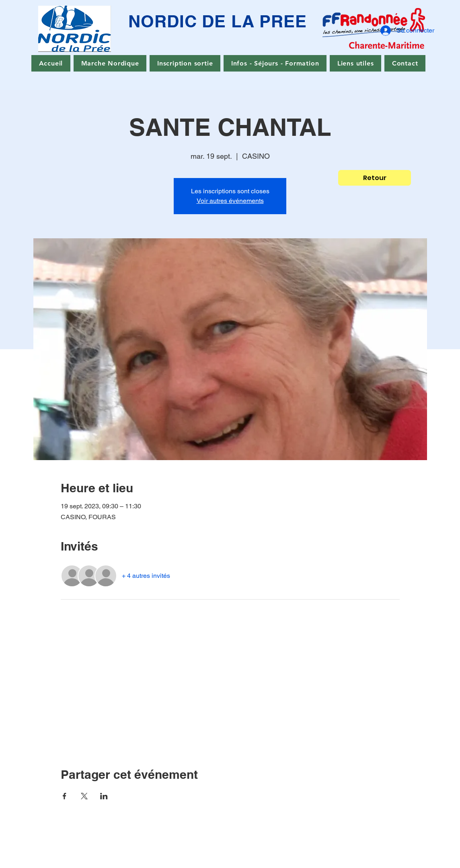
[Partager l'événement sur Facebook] (65, 796)
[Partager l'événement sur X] (84, 796)
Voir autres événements (230, 201)
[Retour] (375, 178)
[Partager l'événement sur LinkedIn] (104, 796)
